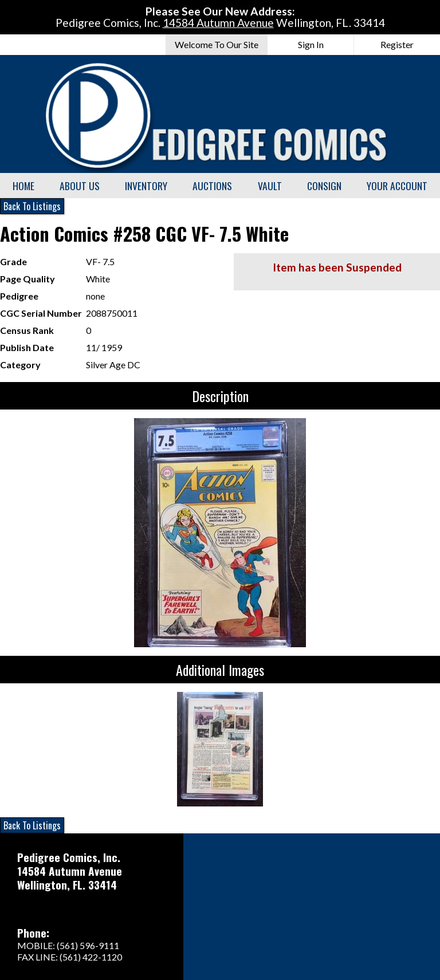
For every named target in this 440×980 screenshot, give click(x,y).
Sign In (311, 44)
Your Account (397, 186)
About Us (80, 186)
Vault (270, 186)
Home (23, 186)
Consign (324, 186)
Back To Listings (32, 206)
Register (397, 44)
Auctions (212, 186)
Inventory (146, 186)
